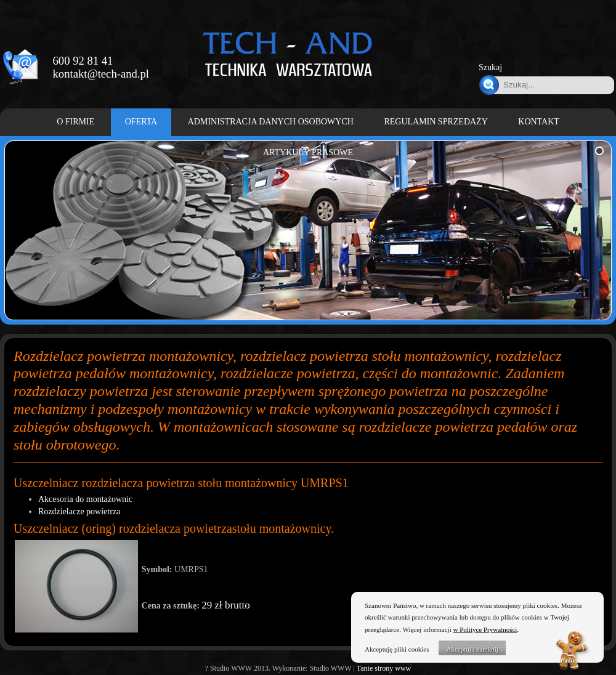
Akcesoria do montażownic (85, 499)
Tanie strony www (384, 668)
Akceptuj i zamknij (472, 649)
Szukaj (490, 67)
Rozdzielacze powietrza (79, 511)
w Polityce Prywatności (485, 629)
